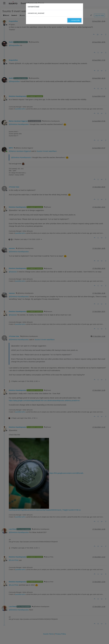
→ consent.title (74, 20)
